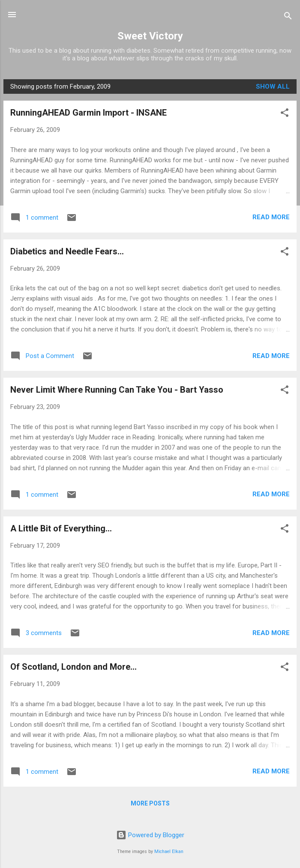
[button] (285, 114)
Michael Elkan (169, 852)
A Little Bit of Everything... (61, 528)
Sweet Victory (150, 36)
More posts (150, 803)
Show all (273, 87)
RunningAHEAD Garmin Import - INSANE (88, 113)
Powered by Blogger (150, 835)
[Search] (288, 17)
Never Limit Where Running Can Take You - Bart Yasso (117, 390)
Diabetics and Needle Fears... (67, 251)
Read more (271, 217)
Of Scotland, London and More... (73, 667)
